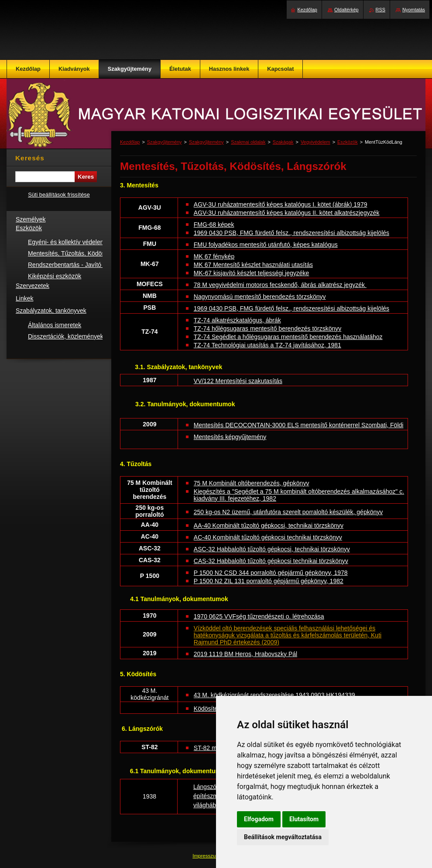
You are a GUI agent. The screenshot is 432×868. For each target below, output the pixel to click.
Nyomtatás (414, 10)
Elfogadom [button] (259, 819)
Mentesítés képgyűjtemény (230, 437)
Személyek (31, 219)
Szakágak (283, 142)
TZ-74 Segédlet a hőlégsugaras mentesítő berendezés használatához (288, 337)
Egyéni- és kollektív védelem (67, 242)
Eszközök (348, 142)
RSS (381, 10)
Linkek (24, 298)
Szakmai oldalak (248, 142)
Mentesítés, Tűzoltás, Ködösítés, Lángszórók (89, 253)
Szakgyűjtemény (165, 142)
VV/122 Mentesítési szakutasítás (238, 381)
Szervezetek (33, 286)
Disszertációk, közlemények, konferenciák (85, 336)
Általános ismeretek (55, 325)
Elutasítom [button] (304, 819)
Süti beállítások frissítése (59, 195)
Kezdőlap (130, 142)
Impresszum (207, 856)
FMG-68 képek (214, 225)
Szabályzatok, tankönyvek (51, 311)
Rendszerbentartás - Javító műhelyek (79, 265)
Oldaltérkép (346, 10)
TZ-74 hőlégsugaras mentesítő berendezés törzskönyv (268, 329)
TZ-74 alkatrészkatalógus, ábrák (237, 320)
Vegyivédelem (315, 142)
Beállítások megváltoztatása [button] (283, 837)
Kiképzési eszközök (55, 276)
